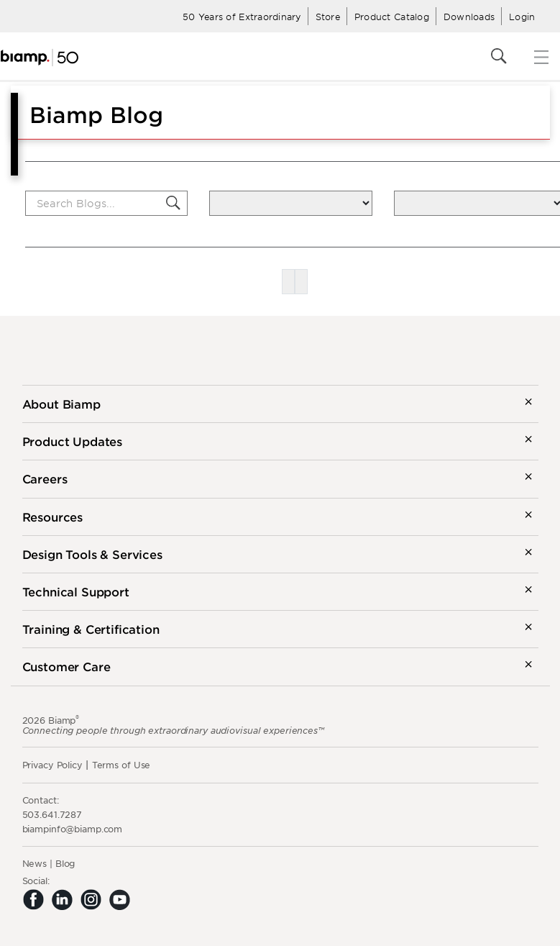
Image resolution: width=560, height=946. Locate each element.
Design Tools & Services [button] (92, 554)
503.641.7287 (52, 814)
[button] (173, 203)
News (35, 863)
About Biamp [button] (61, 404)
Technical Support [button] (76, 591)
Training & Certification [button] (91, 629)
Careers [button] (45, 478)
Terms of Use (121, 765)
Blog (65, 863)
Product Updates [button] (73, 441)
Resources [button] (53, 517)
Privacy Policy (52, 765)
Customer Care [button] (66, 666)
